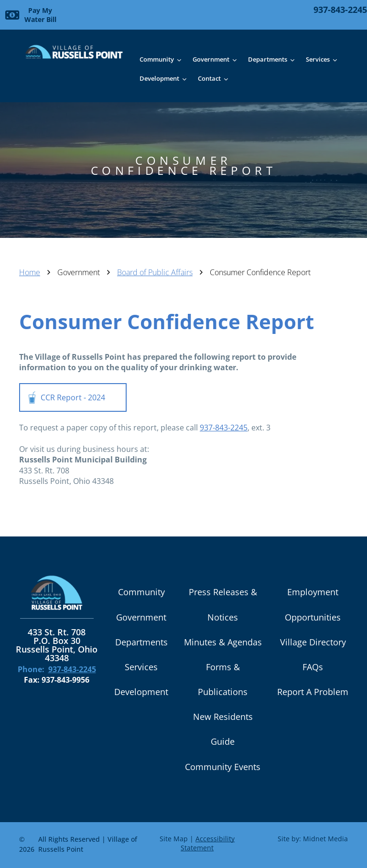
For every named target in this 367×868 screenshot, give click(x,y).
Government (141, 617)
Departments (141, 642)
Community (141, 592)
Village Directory (313, 642)
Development (141, 692)
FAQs (313, 667)
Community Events (223, 767)
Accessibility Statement (208, 843)
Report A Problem (313, 692)
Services (141, 667)
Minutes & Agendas (223, 642)
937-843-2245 (224, 428)
